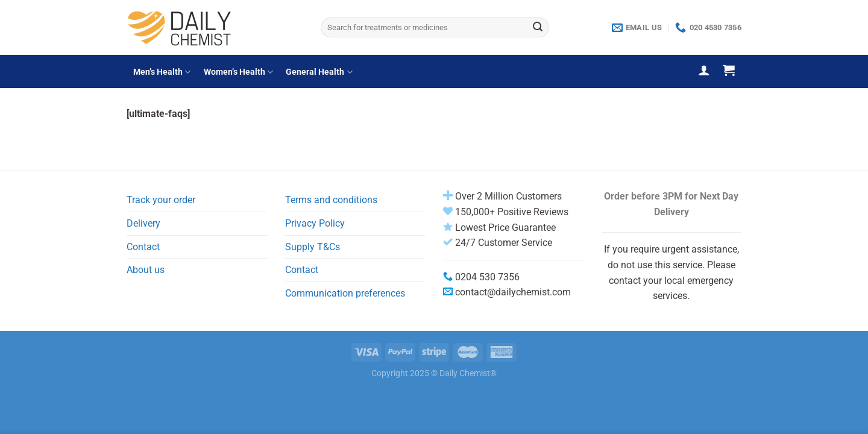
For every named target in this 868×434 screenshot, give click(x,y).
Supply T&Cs (313, 247)
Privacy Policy (315, 223)
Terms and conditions (331, 200)
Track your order (161, 200)
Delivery (143, 223)
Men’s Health (162, 72)
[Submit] (538, 28)
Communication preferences (345, 293)
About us (146, 270)
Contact (143, 247)
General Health (319, 72)
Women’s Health (238, 72)
